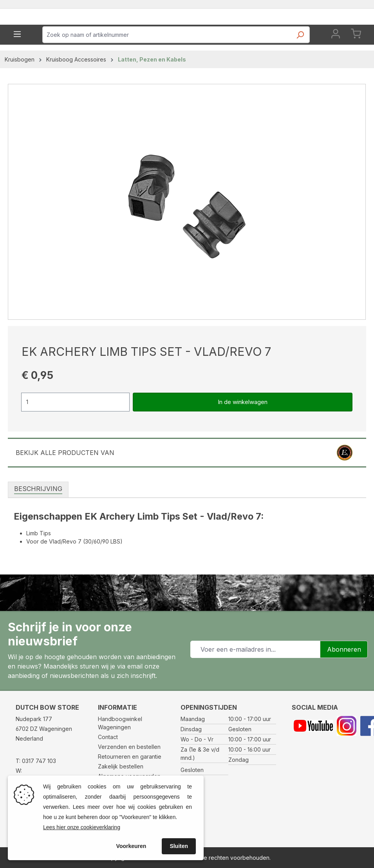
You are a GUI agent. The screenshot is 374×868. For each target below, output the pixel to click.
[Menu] (17, 61)
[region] (187, 229)
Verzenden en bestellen (129, 747)
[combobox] (167, 62)
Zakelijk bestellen (121, 766)
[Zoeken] (300, 64)
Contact (108, 737)
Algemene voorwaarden (129, 776)
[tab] (38, 516)
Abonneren (344, 649)
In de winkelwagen (243, 429)
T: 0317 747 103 (36, 761)
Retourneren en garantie (130, 757)
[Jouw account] (336, 62)
